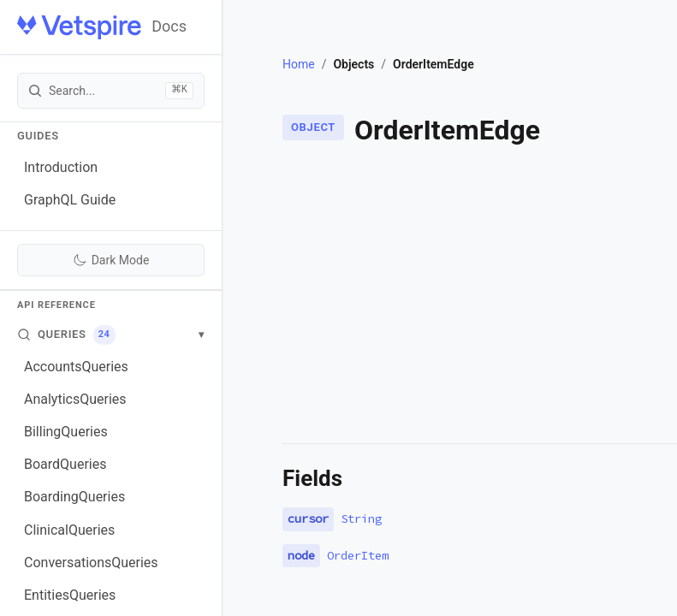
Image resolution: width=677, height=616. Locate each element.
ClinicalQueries (69, 530)
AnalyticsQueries (75, 399)
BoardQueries (65, 464)
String (361, 518)
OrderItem (358, 555)
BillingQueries (66, 432)
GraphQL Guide (70, 200)
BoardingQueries (74, 497)
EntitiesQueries (70, 595)
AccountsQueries (76, 367)
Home (299, 64)
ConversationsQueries (91, 563)
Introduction (61, 167)
